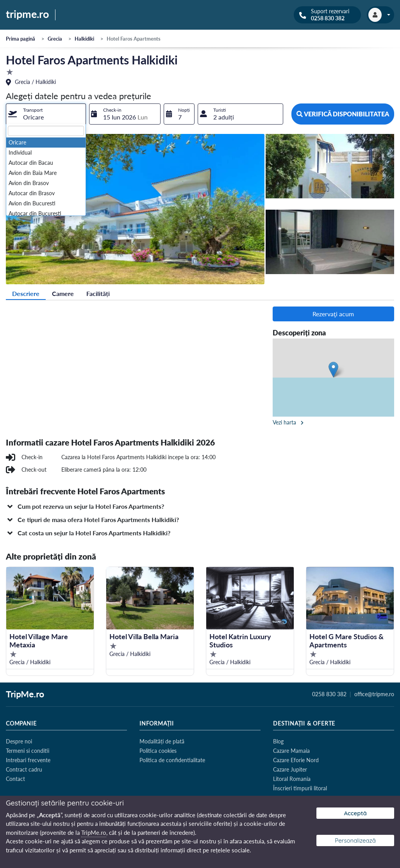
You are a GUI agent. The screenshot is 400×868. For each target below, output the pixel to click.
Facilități (98, 293)
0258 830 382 (328, 18)
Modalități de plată (162, 741)
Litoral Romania (292, 779)
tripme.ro (28, 14)
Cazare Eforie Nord (296, 760)
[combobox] (46, 114)
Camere (63, 293)
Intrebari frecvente (28, 760)
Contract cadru (24, 769)
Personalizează (355, 840)
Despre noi (19, 741)
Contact (15, 779)
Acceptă (355, 813)
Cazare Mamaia (291, 751)
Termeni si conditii (28, 751)
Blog (278, 741)
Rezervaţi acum (333, 314)
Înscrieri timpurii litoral (300, 788)
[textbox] (46, 131)
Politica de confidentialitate (172, 760)
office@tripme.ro (374, 694)
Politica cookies (158, 751)
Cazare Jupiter (290, 769)
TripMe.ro (25, 695)
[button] (200, 506)
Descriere (26, 293)
